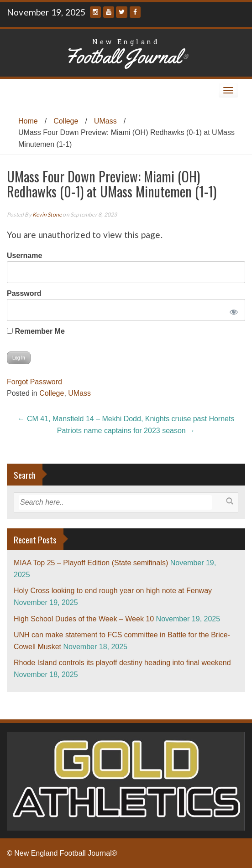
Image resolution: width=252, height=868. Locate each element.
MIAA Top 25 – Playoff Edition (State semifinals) (91, 563)
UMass (105, 121)
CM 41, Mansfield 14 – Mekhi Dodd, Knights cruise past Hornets (126, 419)
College (66, 121)
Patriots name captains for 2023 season (126, 431)
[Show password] (232, 310)
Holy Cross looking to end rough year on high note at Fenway (113, 591)
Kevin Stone (47, 214)
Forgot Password (34, 382)
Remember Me (36, 331)
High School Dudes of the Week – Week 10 (84, 619)
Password (24, 293)
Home (28, 121)
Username (24, 256)
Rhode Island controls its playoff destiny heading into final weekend (122, 663)
